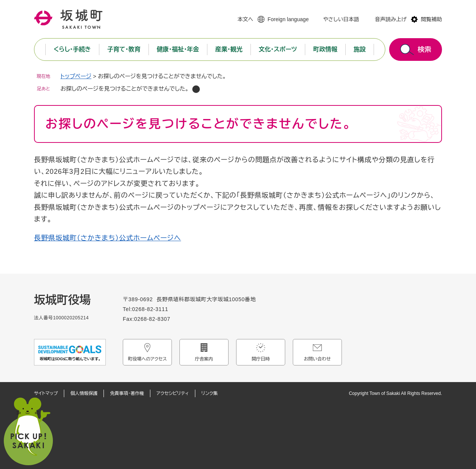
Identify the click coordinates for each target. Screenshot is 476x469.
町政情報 (325, 49)
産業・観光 (229, 49)
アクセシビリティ (173, 393)
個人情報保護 (84, 393)
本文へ (245, 19)
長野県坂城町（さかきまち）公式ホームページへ (107, 238)
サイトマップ (46, 393)
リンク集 (209, 393)
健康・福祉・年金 (178, 49)
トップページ (76, 76)
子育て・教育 (124, 49)
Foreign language (288, 19)
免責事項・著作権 (127, 393)
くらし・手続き (72, 49)
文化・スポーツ (278, 49)
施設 (360, 49)
